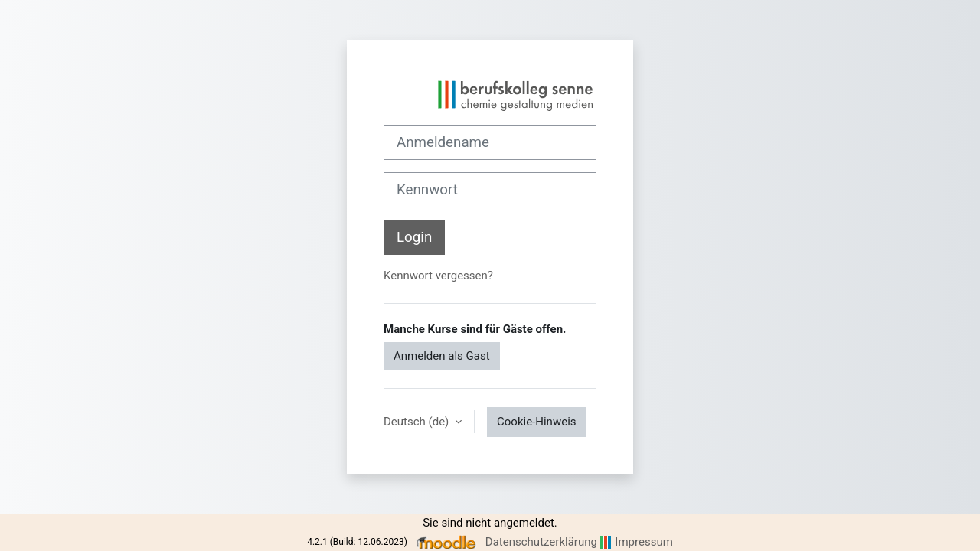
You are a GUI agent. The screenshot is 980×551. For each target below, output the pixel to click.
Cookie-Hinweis (536, 422)
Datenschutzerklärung (541, 542)
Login (414, 237)
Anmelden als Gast (442, 356)
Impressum (644, 542)
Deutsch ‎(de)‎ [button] (418, 422)
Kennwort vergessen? (438, 275)
